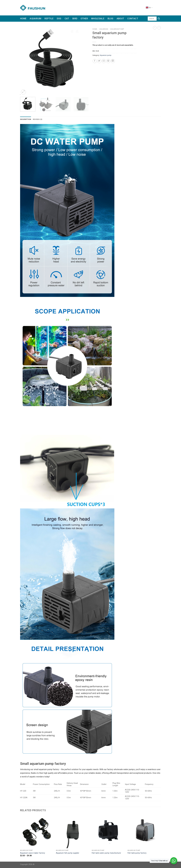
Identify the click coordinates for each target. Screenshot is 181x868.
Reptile (49, 19)
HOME (23, 19)
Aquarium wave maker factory (33, 853)
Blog (110, 19)
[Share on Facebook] (95, 61)
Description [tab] (26, 119)
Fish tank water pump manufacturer (106, 853)
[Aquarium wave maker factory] (37, 832)
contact (133, 19)
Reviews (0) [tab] (38, 119)
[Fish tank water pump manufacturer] (108, 832)
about (120, 19)
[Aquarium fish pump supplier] (73, 832)
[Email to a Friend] (104, 61)
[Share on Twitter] (99, 61)
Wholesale (98, 19)
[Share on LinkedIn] (113, 61)
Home (95, 29)
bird (75, 19)
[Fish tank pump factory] (144, 832)
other (84, 19)
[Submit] (159, 19)
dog (59, 19)
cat (67, 19)
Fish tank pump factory (137, 853)
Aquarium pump (117, 29)
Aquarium (35, 19)
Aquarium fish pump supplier (68, 853)
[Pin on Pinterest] (108, 61)
